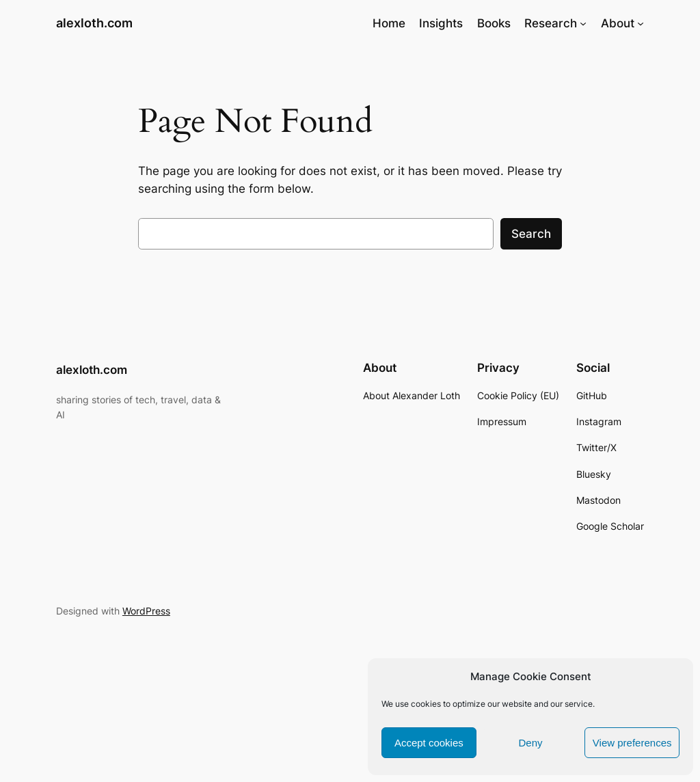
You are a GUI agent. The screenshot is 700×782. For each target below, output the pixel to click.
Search (531, 234)
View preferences (632, 743)
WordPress (146, 611)
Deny (530, 743)
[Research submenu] (583, 23)
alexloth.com (94, 23)
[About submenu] (641, 23)
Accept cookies (429, 743)
